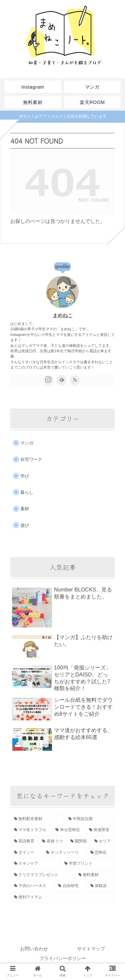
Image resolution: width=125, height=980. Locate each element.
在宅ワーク (31, 459)
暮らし (27, 492)
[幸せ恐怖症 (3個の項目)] (68, 830)
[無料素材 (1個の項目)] (95, 875)
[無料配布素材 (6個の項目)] (37, 819)
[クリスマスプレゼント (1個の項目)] (42, 875)
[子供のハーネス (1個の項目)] (32, 886)
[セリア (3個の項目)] (103, 841)
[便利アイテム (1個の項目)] (62, 897)
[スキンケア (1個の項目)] (35, 864)
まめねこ (63, 316)
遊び (25, 525)
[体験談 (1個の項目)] (101, 886)
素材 (25, 509)
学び (25, 476)
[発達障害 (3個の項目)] (100, 830)
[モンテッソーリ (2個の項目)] (64, 853)
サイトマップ (91, 949)
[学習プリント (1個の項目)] (88, 864)
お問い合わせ (34, 949)
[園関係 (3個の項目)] (79, 841)
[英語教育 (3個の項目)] (24, 841)
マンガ (27, 443)
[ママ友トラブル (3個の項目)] (31, 830)
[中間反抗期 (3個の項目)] (90, 819)
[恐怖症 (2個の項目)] (101, 853)
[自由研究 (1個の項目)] (70, 886)
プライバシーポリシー (63, 958)
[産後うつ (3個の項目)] (52, 841)
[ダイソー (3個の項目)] (26, 853)
